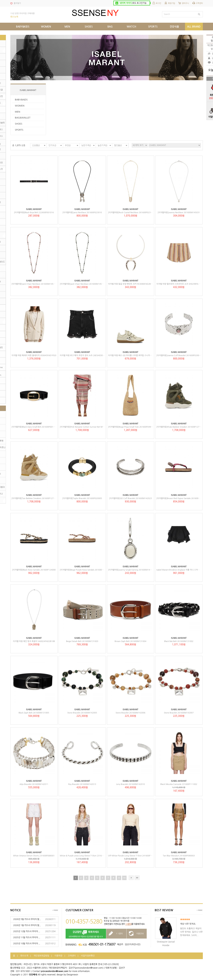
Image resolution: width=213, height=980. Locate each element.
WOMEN (20, 106)
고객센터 (199, 3)
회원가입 (171, 3)
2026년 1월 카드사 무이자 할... (27, 925)
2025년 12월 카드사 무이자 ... (27, 931)
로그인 (158, 3)
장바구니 (185, 3)
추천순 (68, 145)
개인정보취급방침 (41, 956)
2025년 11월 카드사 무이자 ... (27, 937)
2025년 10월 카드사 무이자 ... (27, 944)
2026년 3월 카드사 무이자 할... (27, 919)
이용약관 (58, 956)
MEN (18, 112)
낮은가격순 (86, 145)
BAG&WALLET (23, 118)
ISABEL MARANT (28, 90)
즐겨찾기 (17, 3)
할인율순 (118, 145)
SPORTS (19, 130)
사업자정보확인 (88, 956)
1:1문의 (128, 924)
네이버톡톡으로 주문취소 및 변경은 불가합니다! (86, 934)
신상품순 (36, 145)
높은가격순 (103, 145)
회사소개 (24, 956)
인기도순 (52, 145)
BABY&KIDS (21, 100)
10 (124, 878)
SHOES (19, 124)
